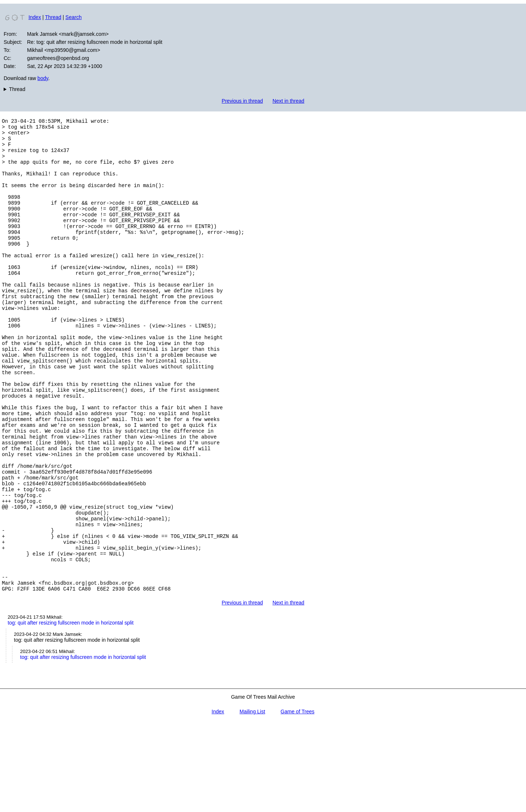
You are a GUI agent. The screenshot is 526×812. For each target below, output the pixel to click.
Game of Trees (298, 800)
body (43, 78)
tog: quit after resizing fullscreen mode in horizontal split (71, 712)
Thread (53, 17)
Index (35, 17)
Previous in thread (242, 101)
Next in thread (288, 101)
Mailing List (252, 800)
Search (73, 17)
